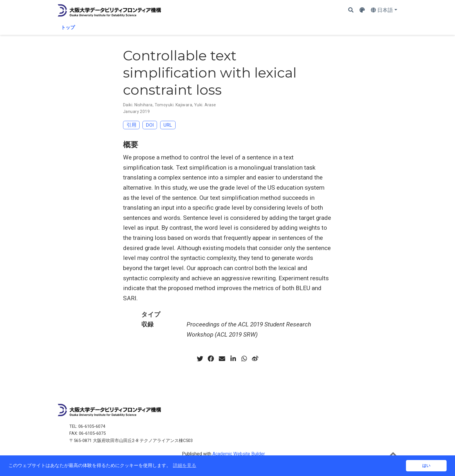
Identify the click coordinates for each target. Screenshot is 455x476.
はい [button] (426, 466)
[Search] (351, 10)
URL (168, 125)
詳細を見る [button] (185, 465)
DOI (150, 125)
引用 (131, 125)
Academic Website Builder (239, 454)
